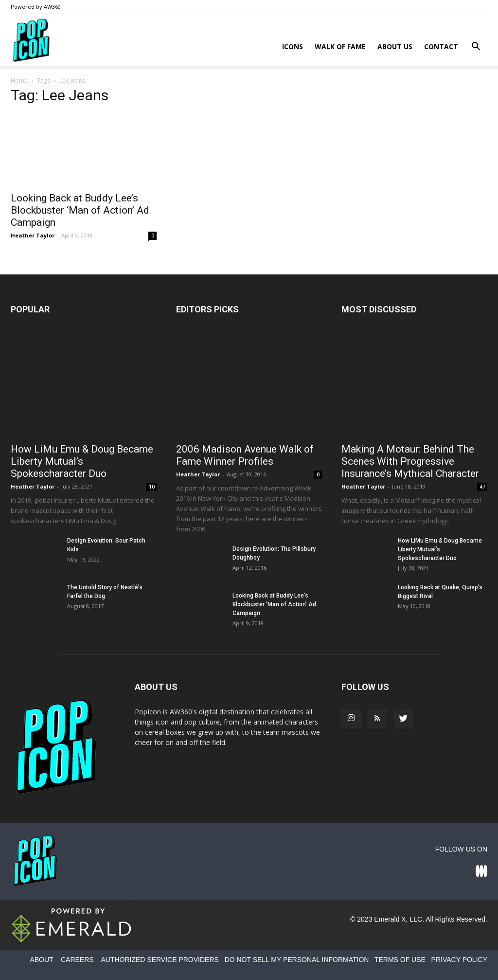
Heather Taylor (33, 235)
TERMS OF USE (400, 960)
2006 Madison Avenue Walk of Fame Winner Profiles (245, 455)
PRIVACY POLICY (459, 960)
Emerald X (390, 919)
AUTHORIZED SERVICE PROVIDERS (160, 960)
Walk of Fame (340, 46)
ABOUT (41, 960)
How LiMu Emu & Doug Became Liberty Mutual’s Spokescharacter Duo (82, 461)
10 (152, 487)
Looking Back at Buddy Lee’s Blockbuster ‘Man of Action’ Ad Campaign (80, 210)
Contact (441, 46)
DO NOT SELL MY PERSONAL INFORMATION (297, 960)
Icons (293, 46)
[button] (476, 47)
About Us (395, 46)
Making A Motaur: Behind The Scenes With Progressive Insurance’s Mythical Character (410, 461)
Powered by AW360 (36, 7)
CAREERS (77, 960)
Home (19, 81)
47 (482, 487)
